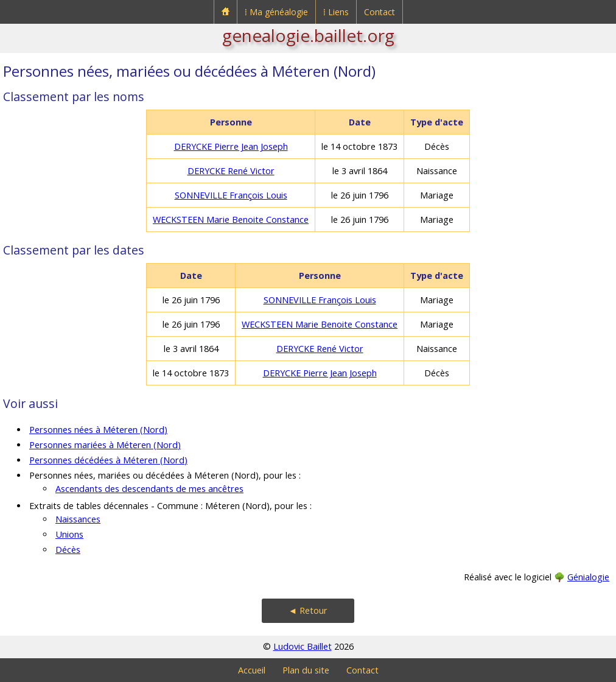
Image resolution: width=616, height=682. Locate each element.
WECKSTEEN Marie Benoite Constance (231, 220)
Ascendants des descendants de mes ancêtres (149, 489)
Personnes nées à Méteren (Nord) (98, 430)
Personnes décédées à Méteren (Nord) (108, 460)
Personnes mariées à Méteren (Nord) (105, 445)
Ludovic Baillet (303, 646)
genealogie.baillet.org (308, 35)
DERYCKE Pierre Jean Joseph (231, 146)
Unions (69, 534)
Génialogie (588, 577)
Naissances (78, 519)
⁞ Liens (336, 12)
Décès (68, 550)
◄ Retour (308, 610)
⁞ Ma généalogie (276, 12)
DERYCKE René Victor (231, 171)
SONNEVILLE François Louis (231, 195)
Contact (380, 12)
